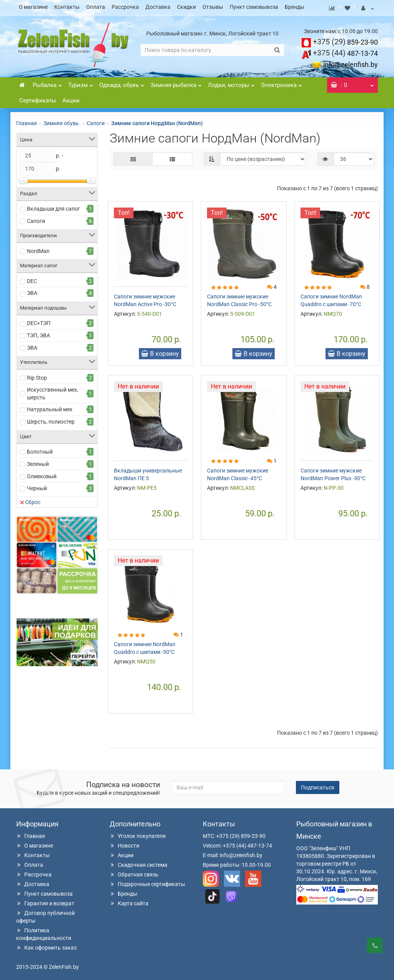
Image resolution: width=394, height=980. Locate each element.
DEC (32, 279)
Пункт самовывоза (254, 7)
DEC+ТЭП (39, 321)
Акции (71, 98)
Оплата (96, 7)
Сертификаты (38, 98)
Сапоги (96, 121)
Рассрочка (125, 7)
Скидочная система (139, 863)
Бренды (295, 7)
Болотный (40, 449)
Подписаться (318, 785)
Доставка (158, 7)
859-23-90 (345, 40)
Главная (27, 121)
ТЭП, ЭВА (38, 333)
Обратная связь (134, 872)
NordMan (38, 249)
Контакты (67, 7)
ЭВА (32, 291)
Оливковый (42, 474)
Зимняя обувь (62, 121)
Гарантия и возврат (45, 901)
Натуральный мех (50, 407)
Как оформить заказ (46, 945)
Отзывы (213, 7)
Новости (124, 843)
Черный (37, 486)
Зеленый (38, 462)
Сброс (30, 500)
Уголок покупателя (138, 834)
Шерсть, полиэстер (51, 419)
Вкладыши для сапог (53, 206)
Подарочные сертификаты (147, 882)
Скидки (186, 7)
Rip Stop (37, 375)
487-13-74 (345, 51)
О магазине (33, 7)
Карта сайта (129, 901)
